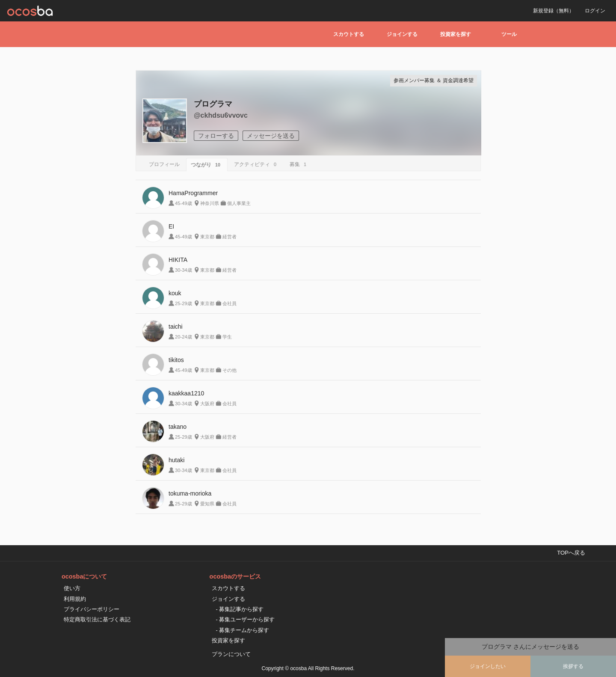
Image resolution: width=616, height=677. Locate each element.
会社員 (230, 303)
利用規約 (75, 599)
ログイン (595, 11)
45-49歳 (184, 203)
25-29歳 (184, 303)
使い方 (72, 588)
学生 (227, 337)
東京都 (207, 237)
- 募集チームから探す (243, 630)
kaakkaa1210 (186, 393)
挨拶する (573, 666)
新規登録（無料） (554, 11)
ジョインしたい (488, 666)
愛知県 (207, 504)
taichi (176, 327)
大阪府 (207, 404)
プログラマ (213, 104)
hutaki (176, 460)
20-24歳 (184, 337)
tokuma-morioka (190, 493)
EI (171, 226)
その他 (230, 370)
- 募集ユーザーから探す (246, 619)
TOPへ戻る (571, 553)
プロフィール (164, 164)
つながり (207, 165)
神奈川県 (210, 203)
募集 (299, 164)
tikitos (176, 360)
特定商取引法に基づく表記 (97, 619)
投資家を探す (456, 34)
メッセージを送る (271, 136)
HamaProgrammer (193, 193)
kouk (175, 293)
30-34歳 (184, 270)
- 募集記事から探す (240, 609)
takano (178, 427)
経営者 (230, 237)
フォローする (216, 136)
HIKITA (178, 260)
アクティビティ (256, 164)
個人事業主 (239, 203)
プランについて (231, 654)
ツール (509, 34)
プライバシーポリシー (92, 609)
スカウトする (349, 34)
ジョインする (402, 34)
